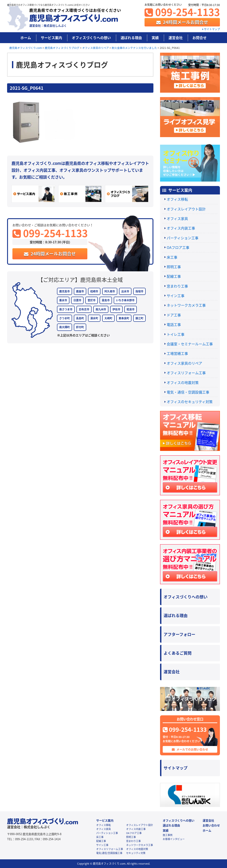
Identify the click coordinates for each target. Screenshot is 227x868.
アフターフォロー (179, 634)
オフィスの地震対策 (183, 382)
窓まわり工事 (177, 286)
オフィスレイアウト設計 (186, 209)
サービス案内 (51, 38)
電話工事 (174, 324)
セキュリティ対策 (136, 853)
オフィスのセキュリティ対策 (190, 402)
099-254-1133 (182, 12)
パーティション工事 (183, 238)
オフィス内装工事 (181, 228)
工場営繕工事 (177, 353)
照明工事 (174, 267)
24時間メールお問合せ (182, 22)
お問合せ (200, 38)
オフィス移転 (177, 199)
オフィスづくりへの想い (91, 38)
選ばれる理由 (131, 38)
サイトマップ (211, 29)
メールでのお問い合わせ (190, 749)
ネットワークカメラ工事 (186, 305)
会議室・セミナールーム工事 (190, 344)
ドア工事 (174, 315)
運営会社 (176, 38)
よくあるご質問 (178, 653)
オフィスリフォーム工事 (186, 373)
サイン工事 (176, 296)
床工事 (172, 257)
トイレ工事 (176, 334)
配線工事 (174, 276)
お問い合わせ (211, 825)
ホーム (26, 38)
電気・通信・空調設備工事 (188, 392)
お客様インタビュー (174, 839)
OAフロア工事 (178, 247)
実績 (155, 38)
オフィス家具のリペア (184, 363)
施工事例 (168, 835)
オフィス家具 (177, 218)
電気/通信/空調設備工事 (109, 853)
